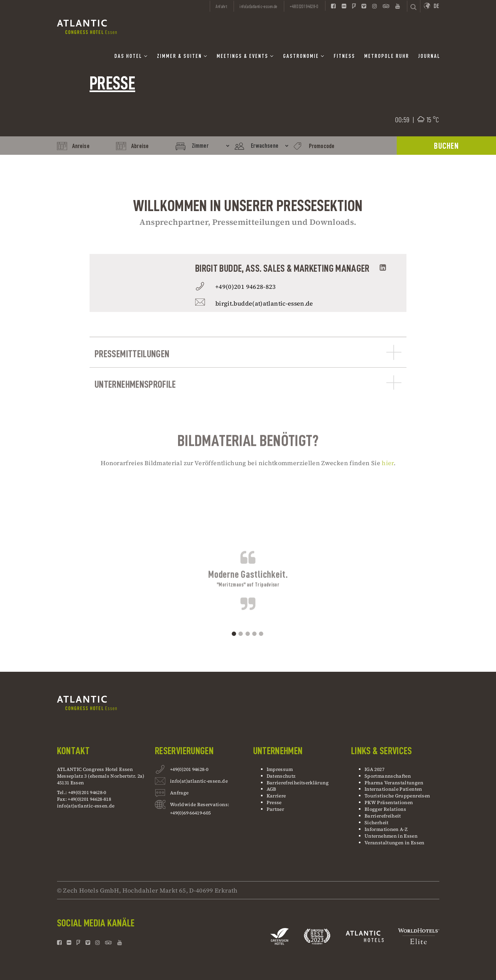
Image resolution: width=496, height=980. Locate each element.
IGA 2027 (374, 769)
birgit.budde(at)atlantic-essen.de (264, 303)
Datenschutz (281, 776)
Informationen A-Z (386, 829)
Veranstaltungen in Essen (395, 843)
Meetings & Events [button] (245, 56)
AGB (271, 789)
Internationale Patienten (394, 789)
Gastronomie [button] (304, 56)
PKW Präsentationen (389, 802)
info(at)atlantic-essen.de (86, 806)
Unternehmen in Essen (391, 836)
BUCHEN (446, 146)
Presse (274, 802)
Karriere (276, 796)
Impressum (280, 769)
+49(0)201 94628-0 (189, 770)
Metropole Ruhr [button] (387, 56)
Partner (275, 809)
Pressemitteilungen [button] (248, 370)
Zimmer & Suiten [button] (182, 56)
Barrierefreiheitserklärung (298, 783)
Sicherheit (377, 823)
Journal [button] (429, 56)
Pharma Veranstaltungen (394, 783)
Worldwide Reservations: (200, 804)
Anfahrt (221, 6)
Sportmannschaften (388, 776)
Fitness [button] (344, 56)
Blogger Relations (385, 809)
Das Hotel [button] (131, 56)
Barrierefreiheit (383, 816)
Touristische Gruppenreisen (398, 796)
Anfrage (179, 794)
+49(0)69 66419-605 (190, 813)
